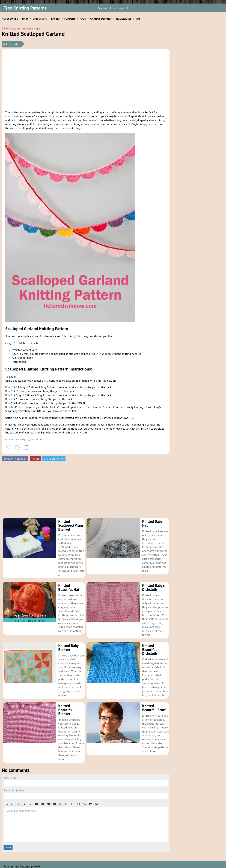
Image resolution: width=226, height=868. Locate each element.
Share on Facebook (15, 459)
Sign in (102, 8)
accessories (12, 439)
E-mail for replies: (14, 786)
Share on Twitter (54, 459)
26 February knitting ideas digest (22, 28)
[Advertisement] (86, 79)
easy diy (25, 439)
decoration (37, 439)
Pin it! (35, 459)
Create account (119, 8)
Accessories (13, 44)
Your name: (10, 774)
